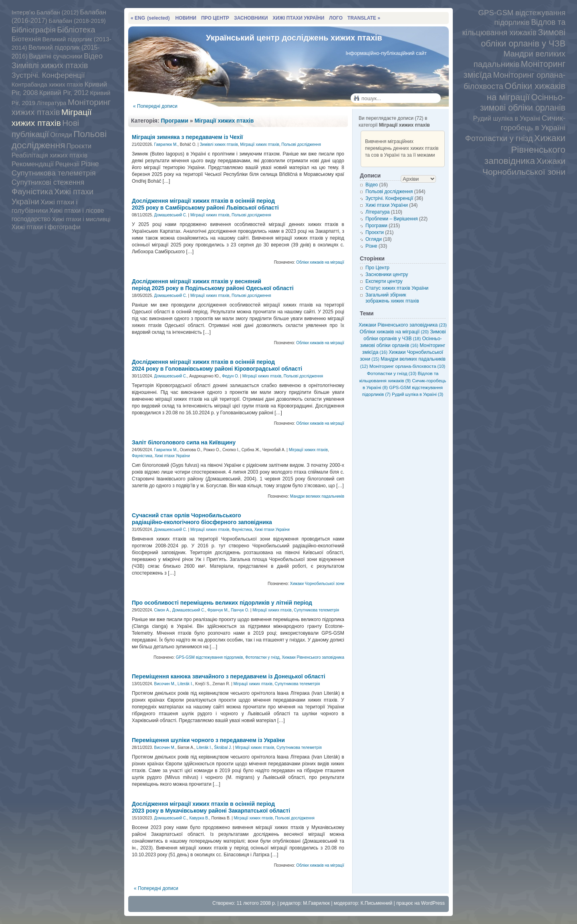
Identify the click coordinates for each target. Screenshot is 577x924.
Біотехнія (26, 39)
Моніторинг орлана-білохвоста (407, 366)
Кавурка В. (199, 818)
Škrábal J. (223, 747)
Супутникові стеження (48, 182)
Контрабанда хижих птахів (47, 85)
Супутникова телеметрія (54, 173)
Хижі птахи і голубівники (45, 206)
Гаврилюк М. (166, 144)
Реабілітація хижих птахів (49, 155)
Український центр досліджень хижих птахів (294, 38)
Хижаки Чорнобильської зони (317, 584)
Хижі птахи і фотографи (46, 227)
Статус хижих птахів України (397, 288)
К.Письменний (377, 903)
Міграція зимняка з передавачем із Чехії (187, 137)
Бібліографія (34, 30)
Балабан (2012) (57, 12)
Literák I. (185, 684)
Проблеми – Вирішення (391, 219)
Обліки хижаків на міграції (320, 262)
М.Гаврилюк (316, 903)
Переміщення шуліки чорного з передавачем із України (208, 740)
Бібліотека (76, 30)
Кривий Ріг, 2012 (64, 93)
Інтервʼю (23, 12)
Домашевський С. (171, 215)
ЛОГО (336, 18)
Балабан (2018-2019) (77, 21)
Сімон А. (162, 610)
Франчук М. (218, 610)
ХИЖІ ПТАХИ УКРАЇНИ (298, 18)
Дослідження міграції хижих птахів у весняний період (213, 285)
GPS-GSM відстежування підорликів (210, 657)
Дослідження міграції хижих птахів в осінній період (205, 204)
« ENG (150, 18)
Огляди (61, 135)
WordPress (433, 903)
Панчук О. (240, 610)
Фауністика (32, 192)
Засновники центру (387, 274)
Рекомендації (33, 164)
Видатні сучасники (56, 56)
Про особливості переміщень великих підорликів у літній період (222, 603)
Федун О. (231, 376)
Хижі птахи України (172, 456)
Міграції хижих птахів (224, 121)
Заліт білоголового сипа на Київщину (184, 442)
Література (52, 103)
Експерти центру (384, 281)
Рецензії (68, 164)
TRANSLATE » (364, 18)
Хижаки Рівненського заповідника (525, 149)
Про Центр (377, 268)
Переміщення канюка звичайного (229, 676)
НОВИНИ (186, 18)
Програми (175, 121)
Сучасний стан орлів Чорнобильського (202, 519)
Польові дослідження (59, 139)
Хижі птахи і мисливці (81, 219)
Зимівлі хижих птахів (50, 65)
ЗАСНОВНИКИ (251, 18)
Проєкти (79, 146)
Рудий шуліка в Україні (507, 118)
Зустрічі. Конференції (48, 75)
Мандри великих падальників (317, 496)
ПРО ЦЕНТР (215, 18)
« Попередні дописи (155, 106)
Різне (90, 164)
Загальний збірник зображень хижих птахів (392, 298)
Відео (93, 56)
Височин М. (165, 684)
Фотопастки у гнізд (499, 138)
